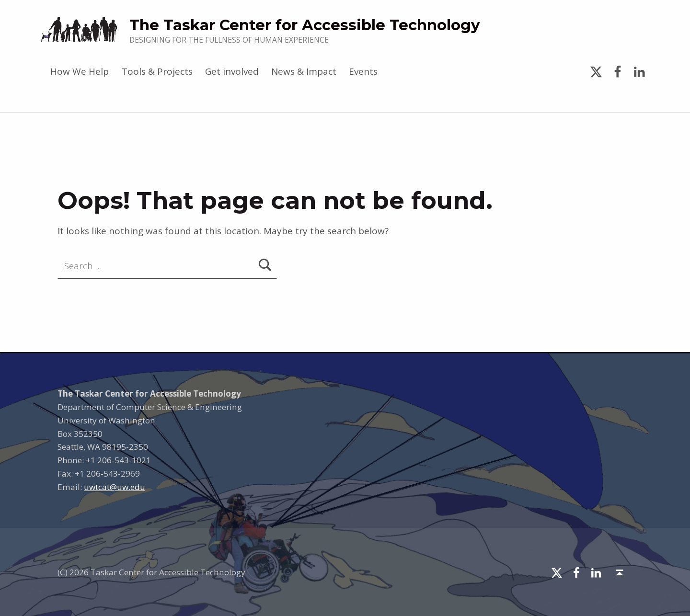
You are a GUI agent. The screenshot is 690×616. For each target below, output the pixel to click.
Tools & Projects (157, 71)
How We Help (80, 71)
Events (363, 71)
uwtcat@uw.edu (115, 487)
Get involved (232, 71)
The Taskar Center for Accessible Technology (305, 25)
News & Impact (304, 71)
